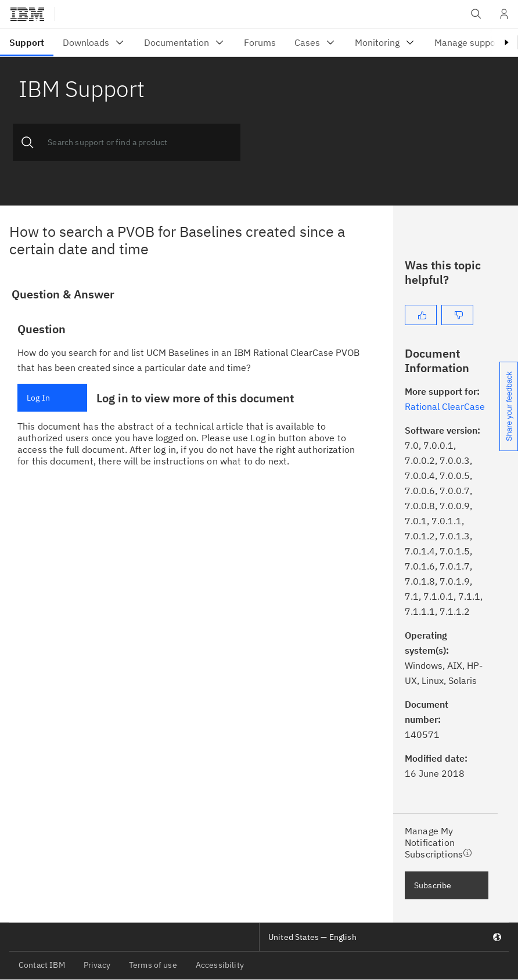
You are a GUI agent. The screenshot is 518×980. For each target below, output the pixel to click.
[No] (457, 315)
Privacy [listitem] (97, 965)
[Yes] (421, 315)
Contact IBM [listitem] (42, 965)
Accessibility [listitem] (220, 965)
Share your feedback (509, 406)
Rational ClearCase (445, 406)
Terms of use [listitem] (153, 965)
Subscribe (433, 885)
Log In (38, 398)
